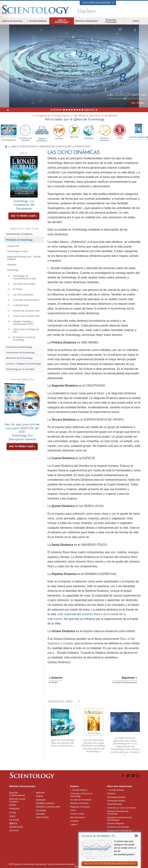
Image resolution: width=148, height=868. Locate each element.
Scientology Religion (116, 801)
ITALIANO (40, 814)
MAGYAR (40, 793)
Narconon (74, 131)
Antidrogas (89, 131)
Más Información (78, 817)
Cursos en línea (77, 814)
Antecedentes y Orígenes (19, 234)
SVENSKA (41, 800)
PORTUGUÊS (42, 817)
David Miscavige (114, 804)
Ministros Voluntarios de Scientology (118, 812)
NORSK (40, 796)
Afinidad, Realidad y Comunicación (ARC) (23, 323)
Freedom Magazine (116, 823)
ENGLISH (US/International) (17, 794)
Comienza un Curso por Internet (121, 808)
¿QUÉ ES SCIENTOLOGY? (24, 146)
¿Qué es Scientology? (62, 21)
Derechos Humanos (104, 133)
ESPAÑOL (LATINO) (45, 803)
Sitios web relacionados (98, 3)
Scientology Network (116, 797)
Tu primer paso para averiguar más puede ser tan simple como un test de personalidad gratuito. (125, 848)
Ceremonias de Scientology (20, 353)
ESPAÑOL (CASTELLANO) (48, 807)
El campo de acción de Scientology (24, 339)
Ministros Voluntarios (86, 21)
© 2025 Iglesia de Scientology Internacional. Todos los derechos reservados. (42, 864)
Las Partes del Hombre (24, 284)
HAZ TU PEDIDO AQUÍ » (24, 216)
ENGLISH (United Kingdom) (17, 800)
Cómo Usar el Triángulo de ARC (26, 331)
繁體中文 (13, 823)
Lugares (74, 824)
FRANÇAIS (14, 809)
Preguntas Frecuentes (111, 21)
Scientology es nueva (18, 251)
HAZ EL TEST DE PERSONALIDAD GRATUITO (110, 864)
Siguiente (89, 110)
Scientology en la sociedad (20, 369)
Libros (136, 21)
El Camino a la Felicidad (25, 133)
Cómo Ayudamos (9, 140)
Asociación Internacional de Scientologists (119, 819)
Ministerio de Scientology (19, 358)
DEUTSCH (14, 831)
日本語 (12, 816)
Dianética (12, 265)
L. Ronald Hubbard (37, 21)
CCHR (120, 131)
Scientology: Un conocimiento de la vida (24, 277)
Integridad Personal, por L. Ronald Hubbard (24, 258)
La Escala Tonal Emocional (26, 300)
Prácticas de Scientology (19, 347)
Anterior (58, 110)
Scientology (13, 270)
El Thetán (18, 289)
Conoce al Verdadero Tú (98, 836)
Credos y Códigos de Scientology (23, 364)
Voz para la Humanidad (81, 800)
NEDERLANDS (16, 827)
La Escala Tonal (21, 305)
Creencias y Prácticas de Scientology (81, 795)
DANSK (13, 805)
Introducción (13, 246)
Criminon (59, 132)
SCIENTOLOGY (82, 146)
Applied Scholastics (42, 133)
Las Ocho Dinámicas (23, 295)
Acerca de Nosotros (12, 21)
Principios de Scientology (19, 240)
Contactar (75, 821)
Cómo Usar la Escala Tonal (26, 316)
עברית (13, 812)
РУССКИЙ (14, 820)
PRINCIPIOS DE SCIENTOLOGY (56, 146)
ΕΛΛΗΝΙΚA (41, 810)
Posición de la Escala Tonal (26, 311)
